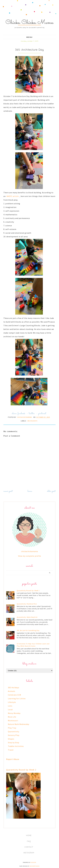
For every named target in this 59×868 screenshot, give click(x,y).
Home (30, 491)
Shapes (11, 739)
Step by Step (14, 743)
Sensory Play (14, 735)
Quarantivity (14, 732)
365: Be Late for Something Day (28, 630)
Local (10, 710)
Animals (12, 691)
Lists (10, 706)
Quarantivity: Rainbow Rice (27, 604)
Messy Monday (14, 713)
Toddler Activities (16, 746)
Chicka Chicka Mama (30, 23)
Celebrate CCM (14, 695)
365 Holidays (32, 421)
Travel (11, 750)
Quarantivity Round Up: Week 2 (28, 591)
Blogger (33, 862)
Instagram (29, 853)
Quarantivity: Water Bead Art (27, 617)
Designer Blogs (34, 866)
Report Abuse (13, 759)
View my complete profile (30, 556)
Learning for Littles (17, 699)
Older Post (51, 491)
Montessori (13, 721)
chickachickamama (29, 551)
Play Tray (12, 728)
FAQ (29, 841)
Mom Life (12, 717)
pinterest (42, 414)
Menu (29, 37)
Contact (29, 847)
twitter (32, 414)
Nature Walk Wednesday (19, 724)
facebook (21, 414)
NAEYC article (13, 196)
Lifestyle (12, 702)
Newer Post (8, 491)
